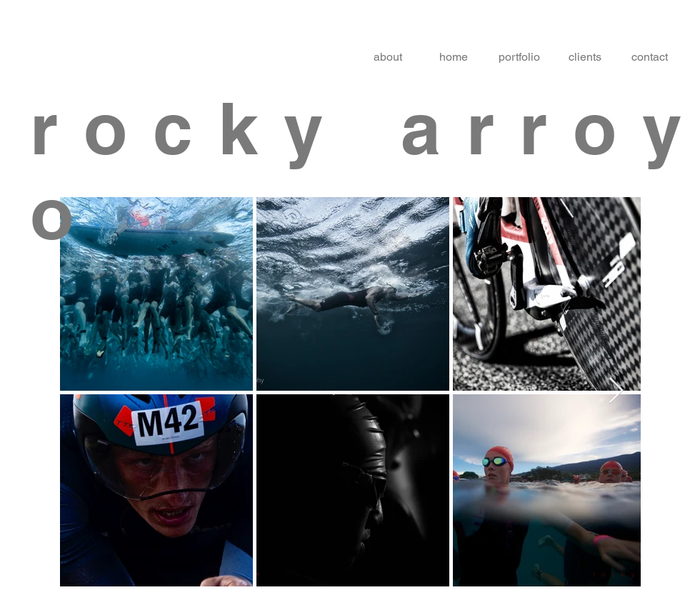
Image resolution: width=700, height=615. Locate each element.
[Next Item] (616, 391)
